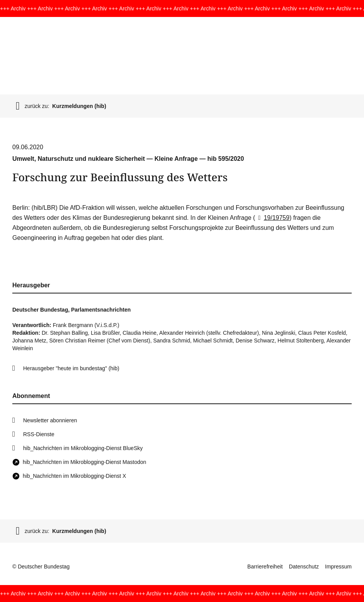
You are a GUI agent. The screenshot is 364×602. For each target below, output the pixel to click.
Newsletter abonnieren (50, 420)
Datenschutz (304, 567)
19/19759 (272, 218)
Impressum (338, 567)
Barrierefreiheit (265, 567)
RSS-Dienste (39, 434)
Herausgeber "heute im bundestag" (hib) (71, 368)
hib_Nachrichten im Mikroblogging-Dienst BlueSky (83, 448)
